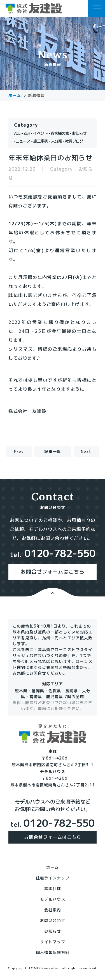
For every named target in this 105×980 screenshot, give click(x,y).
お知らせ (79, 133)
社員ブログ (74, 141)
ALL (17, 133)
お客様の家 (60, 133)
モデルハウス (53, 899)
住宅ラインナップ (53, 878)
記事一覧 (53, 451)
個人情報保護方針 (53, 952)
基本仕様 (53, 889)
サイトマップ (53, 942)
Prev (19, 451)
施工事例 (41, 141)
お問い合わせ (53, 920)
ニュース (23, 141)
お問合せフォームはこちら (53, 572)
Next (86, 451)
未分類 (56, 141)
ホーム (53, 867)
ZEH (27, 133)
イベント (40, 133)
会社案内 (53, 910)
